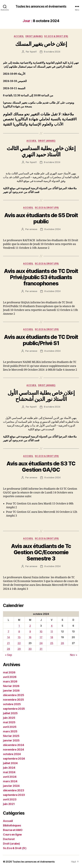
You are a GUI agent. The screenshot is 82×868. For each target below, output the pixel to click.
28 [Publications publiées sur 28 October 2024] (8, 649)
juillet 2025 (10, 713)
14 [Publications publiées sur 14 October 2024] (8, 637)
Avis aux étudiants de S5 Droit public (41, 218)
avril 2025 (10, 727)
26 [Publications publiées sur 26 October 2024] (62, 643)
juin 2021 (9, 804)
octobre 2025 (12, 704)
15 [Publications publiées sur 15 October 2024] (19, 637)
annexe (33, 229)
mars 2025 (10, 731)
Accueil (19, 36)
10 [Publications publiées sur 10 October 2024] (41, 631)
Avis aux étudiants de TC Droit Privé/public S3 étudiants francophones (41, 277)
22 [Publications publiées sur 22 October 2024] (19, 643)
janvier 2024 (11, 786)
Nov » (74, 655)
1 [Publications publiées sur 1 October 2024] (19, 626)
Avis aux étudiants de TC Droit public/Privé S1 (41, 340)
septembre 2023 (14, 795)
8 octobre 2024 (52, 52)
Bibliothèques (12, 825)
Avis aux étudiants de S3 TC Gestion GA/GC (41, 467)
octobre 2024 (12, 754)
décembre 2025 (14, 695)
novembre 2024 (13, 750)
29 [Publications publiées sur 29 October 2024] (19, 649)
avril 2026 (10, 677)
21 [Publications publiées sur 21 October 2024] (8, 643)
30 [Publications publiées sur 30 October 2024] (30, 649)
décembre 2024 (14, 745)
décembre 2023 (14, 790)
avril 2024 (10, 777)
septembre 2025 (14, 709)
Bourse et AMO (13, 830)
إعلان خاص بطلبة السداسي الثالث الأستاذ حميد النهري (41, 151)
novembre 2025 (13, 700)
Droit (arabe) (34, 36)
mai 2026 (9, 672)
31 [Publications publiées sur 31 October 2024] (41, 649)
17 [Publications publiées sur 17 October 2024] (41, 637)
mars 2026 (10, 681)
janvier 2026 (11, 691)
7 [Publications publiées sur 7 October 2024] (8, 631)
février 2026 (11, 686)
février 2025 (11, 736)
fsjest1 (33, 52)
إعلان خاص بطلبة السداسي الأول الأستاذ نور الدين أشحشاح (41, 396)
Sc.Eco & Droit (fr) (56, 36)
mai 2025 (9, 722)
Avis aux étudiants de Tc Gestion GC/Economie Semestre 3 (41, 552)
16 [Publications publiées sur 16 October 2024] (30, 637)
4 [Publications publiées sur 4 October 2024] (52, 626)
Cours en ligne (12, 835)
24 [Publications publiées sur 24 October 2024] (41, 643)
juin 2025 (9, 718)
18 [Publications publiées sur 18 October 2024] (52, 637)
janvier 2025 (11, 740)
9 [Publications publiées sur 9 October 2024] (30, 631)
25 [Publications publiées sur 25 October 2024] (52, 643)
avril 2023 (10, 799)
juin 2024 (9, 768)
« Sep (9, 655)
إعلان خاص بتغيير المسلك (41, 44)
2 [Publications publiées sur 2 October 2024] (30, 626)
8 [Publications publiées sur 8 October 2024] (19, 631)
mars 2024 (10, 781)
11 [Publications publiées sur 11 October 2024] (52, 631)
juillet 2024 (10, 763)
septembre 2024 (14, 759)
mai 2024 (9, 772)
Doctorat (9, 839)
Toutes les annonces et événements (41, 6)
